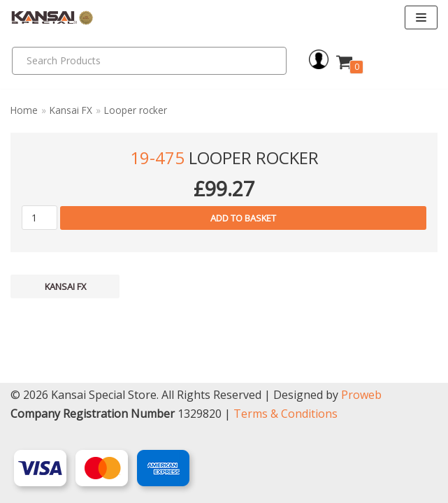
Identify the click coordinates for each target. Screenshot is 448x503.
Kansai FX (71, 110)
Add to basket (243, 218)
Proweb (361, 395)
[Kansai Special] (52, 18)
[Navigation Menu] (421, 17)
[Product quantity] (39, 218)
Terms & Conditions (286, 414)
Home (24, 110)
